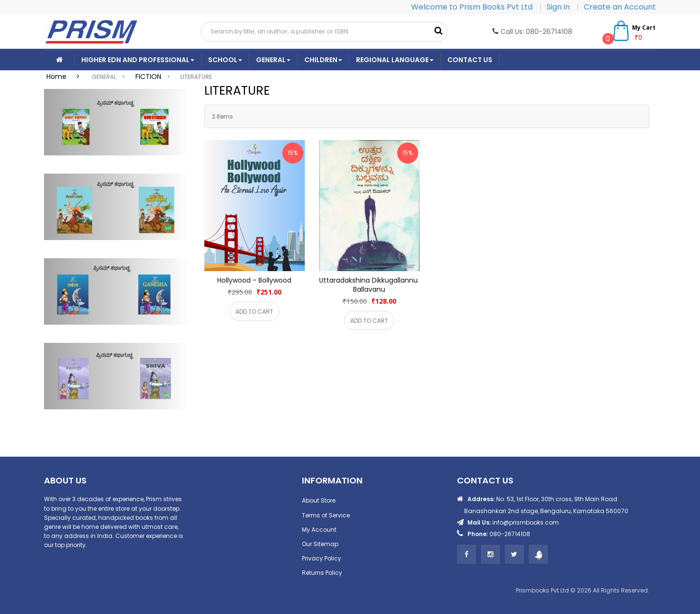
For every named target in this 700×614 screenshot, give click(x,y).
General (273, 60)
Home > (66, 77)
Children (323, 60)
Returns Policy (322, 573)
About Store (319, 500)
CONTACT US (470, 60)
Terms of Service (326, 515)
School (225, 60)
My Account (319, 530)
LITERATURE (196, 77)
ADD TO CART (254, 312)
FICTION (148, 77)
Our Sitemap (320, 544)
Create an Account (620, 7)
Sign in (559, 7)
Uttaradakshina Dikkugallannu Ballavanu (369, 285)
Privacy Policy (322, 558)
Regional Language (395, 60)
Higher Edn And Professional (138, 60)
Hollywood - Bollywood (254, 280)
